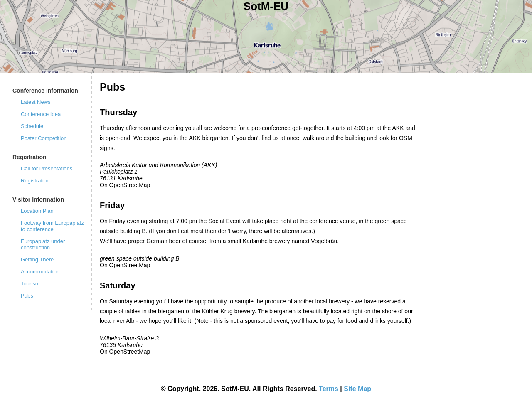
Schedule (32, 126)
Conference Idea (41, 114)
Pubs (27, 296)
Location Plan (37, 211)
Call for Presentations (47, 169)
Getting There (37, 260)
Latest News (36, 102)
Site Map (357, 389)
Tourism (30, 284)
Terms (329, 389)
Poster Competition (44, 138)
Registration (35, 181)
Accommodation (40, 272)
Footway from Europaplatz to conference (52, 226)
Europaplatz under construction (43, 244)
